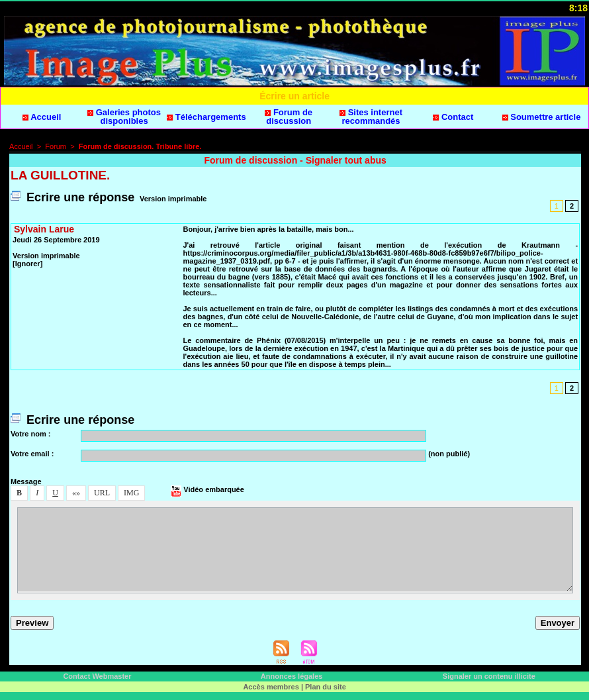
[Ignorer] (27, 264)
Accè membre (271, 687)
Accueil (42, 117)
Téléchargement (206, 117)
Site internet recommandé (371, 117)
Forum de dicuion (289, 117)
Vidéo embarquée (207, 489)
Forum (56, 146)
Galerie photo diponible (124, 117)
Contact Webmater (97, 676)
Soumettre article (542, 117)
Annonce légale (292, 676)
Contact (453, 117)
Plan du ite (326, 687)
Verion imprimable (173, 199)
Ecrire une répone (72, 197)
